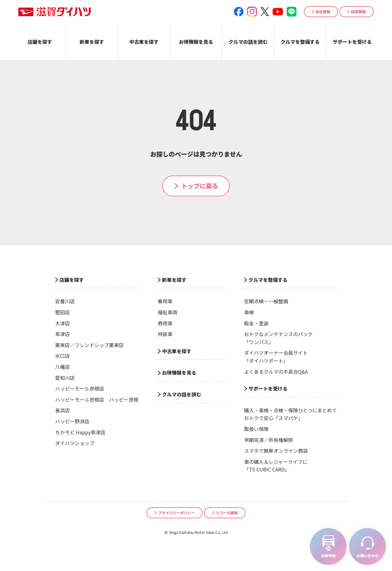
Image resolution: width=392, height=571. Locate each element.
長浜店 (62, 410)
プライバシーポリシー (176, 513)
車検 (249, 312)
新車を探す (174, 280)
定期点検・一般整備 (266, 301)
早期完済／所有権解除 (269, 440)
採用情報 (358, 11)
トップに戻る (200, 186)
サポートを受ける (268, 388)
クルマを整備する (268, 280)
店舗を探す (72, 280)
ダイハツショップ (75, 443)
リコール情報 (227, 513)
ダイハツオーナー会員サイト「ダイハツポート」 (276, 357)
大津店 (62, 323)
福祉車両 (168, 312)
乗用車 (165, 301)
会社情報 (323, 11)
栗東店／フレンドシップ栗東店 (89, 345)
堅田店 (62, 312)
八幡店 (62, 367)
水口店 (62, 356)
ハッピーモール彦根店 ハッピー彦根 (97, 399)
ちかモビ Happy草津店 (80, 432)
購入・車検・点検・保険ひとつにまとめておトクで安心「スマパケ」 (290, 414)
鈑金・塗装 (256, 323)
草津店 (62, 334)
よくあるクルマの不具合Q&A (276, 372)
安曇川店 (65, 301)
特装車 (165, 334)
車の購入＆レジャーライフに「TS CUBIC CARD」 (276, 466)
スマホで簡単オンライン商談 (276, 451)
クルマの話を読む (182, 394)
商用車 (165, 323)
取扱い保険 (256, 429)
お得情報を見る (179, 372)
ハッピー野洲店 (72, 421)
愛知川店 (65, 378)
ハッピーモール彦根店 (80, 388)
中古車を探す (177, 351)
